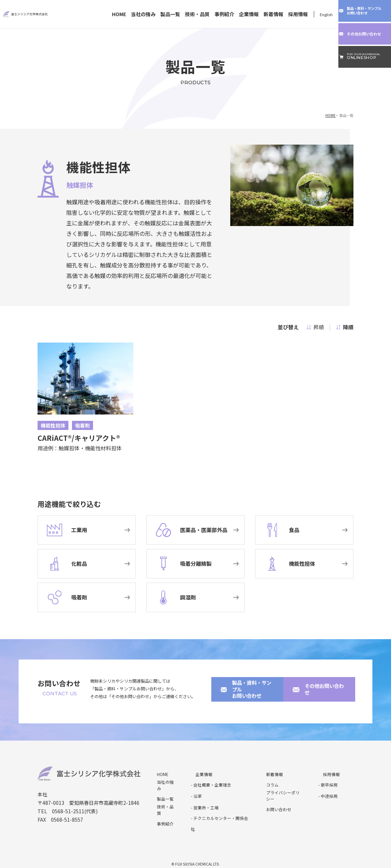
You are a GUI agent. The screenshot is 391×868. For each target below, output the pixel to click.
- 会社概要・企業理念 (208, 781)
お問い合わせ (272, 802)
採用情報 (298, 14)
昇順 (315, 327)
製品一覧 (170, 14)
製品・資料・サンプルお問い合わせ (246, 689)
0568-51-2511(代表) (75, 807)
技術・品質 (197, 14)
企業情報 (249, 14)
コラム (267, 781)
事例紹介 (224, 14)
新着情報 (273, 14)
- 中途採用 (326, 791)
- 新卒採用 (326, 781)
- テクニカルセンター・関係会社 (216, 812)
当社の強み (143, 14)
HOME (119, 14)
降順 (345, 327)
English (326, 14)
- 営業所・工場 (202, 802)
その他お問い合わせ (316, 689)
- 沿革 (195, 791)
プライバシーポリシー (279, 791)
